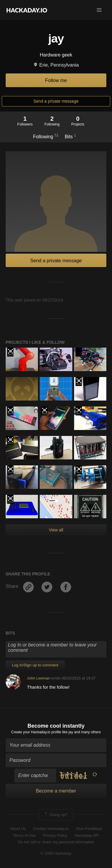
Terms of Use (24, 835)
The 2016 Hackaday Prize (10, 352)
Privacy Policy (55, 835)
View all (56, 530)
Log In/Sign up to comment (35, 665)
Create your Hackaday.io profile (36, 732)
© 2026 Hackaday (56, 853)
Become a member (56, 791)
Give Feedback (89, 829)
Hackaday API (87, 835)
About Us (18, 829)
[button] (99, 10)
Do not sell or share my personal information (56, 842)
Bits (70, 136)
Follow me (56, 80)
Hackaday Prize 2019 (79, 382)
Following (46, 136)
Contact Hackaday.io (51, 829)
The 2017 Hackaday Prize (79, 411)
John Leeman (39, 678)
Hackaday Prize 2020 (79, 352)
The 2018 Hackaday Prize (44, 411)
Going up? (56, 815)
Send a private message (56, 101)
